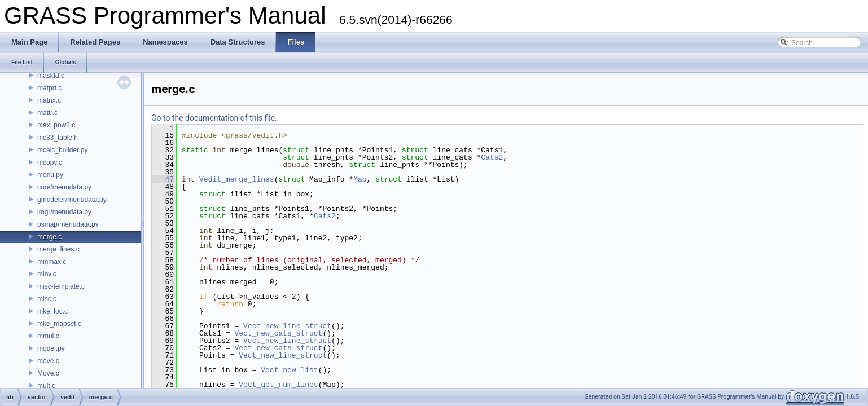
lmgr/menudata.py (64, 212)
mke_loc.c (52, 311)
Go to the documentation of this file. (214, 118)
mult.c (46, 386)
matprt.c (49, 88)
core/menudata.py (64, 187)
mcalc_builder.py (62, 150)
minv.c (47, 274)
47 (163, 179)
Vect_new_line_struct (287, 326)
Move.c (48, 373)
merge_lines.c (58, 249)
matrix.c (49, 100)
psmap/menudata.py (68, 224)
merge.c (49, 237)
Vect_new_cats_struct (278, 333)
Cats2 (492, 157)
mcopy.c (50, 162)
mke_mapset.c (59, 324)
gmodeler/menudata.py (72, 200)
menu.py (50, 175)
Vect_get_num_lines (278, 385)
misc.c (47, 299)
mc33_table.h (58, 138)
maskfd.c (51, 76)
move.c (48, 361)
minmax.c (52, 262)
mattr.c (47, 113)
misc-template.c (61, 286)
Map (360, 179)
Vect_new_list (289, 370)
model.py (51, 348)
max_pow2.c (56, 125)
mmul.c (48, 336)
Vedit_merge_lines (237, 179)
